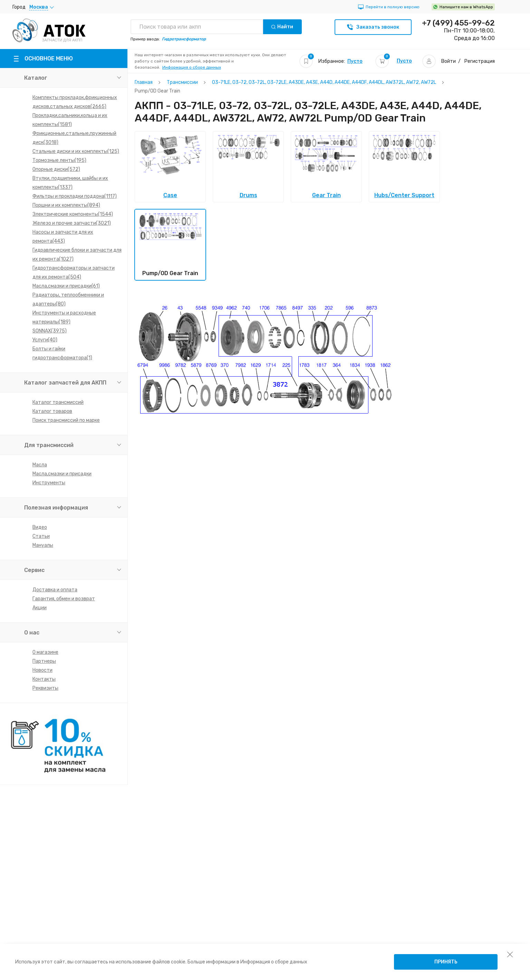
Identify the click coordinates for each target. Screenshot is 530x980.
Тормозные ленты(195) (59, 160)
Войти (449, 61)
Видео (40, 527)
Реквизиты (45, 688)
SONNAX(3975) (50, 331)
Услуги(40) (45, 340)
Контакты (44, 679)
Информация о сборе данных (192, 67)
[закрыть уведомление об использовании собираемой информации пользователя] (510, 954)
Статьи (41, 536)
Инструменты (49, 483)
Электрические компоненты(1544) (73, 214)
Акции (40, 608)
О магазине (45, 652)
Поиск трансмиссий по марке (66, 420)
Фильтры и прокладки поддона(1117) (75, 196)
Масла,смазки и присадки (62, 474)
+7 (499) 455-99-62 (458, 23)
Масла (40, 465)
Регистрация (480, 61)
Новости (42, 670)
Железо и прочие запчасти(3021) (72, 223)
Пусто (355, 61)
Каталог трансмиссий (58, 402)
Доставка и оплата (55, 590)
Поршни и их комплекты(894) (66, 205)
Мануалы (43, 545)
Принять (446, 962)
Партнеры (44, 661)
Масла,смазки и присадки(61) (66, 286)
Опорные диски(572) (56, 169)
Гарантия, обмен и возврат (64, 599)
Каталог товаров (52, 411)
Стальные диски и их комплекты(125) (76, 151)
